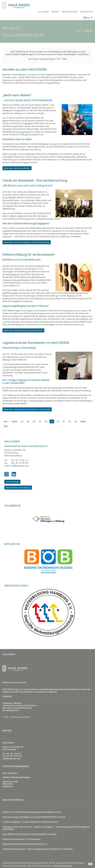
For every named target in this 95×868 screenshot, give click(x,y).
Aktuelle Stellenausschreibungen (18, 488)
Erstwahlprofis (34, 135)
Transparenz (8, 786)
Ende (6, 426)
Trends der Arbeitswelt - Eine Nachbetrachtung (35, 180)
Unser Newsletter (12, 482)
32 (70, 421)
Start (6, 421)
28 (46, 421)
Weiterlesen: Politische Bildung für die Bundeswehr (23, 330)
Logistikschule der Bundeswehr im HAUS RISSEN (36, 343)
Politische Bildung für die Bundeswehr (29, 254)
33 (76, 421)
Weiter (83, 421)
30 (58, 421)
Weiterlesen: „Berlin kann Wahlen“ (17, 168)
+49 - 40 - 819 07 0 (13, 754)
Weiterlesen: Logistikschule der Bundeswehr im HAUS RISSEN (27, 409)
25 (28, 421)
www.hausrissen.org (13, 456)
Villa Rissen (43, 12)
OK (90, 864)
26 (34, 421)
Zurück (14, 421)
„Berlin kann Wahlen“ (17, 95)
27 (40, 421)
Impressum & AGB (70, 12)
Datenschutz (86, 12)
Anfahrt (55, 12)
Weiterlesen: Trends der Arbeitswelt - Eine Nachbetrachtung (27, 242)
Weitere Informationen (63, 866)
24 (22, 421)
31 (64, 421)
